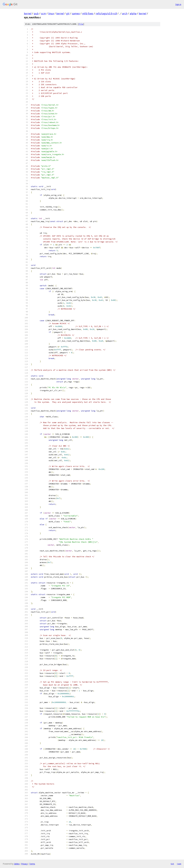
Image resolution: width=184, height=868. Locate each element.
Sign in (178, 4)
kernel (28, 13)
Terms (32, 864)
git (68, 13)
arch (125, 13)
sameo (76, 13)
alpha (133, 13)
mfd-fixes (88, 13)
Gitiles (17, 864)
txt (172, 864)
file (81, 24)
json (179, 864)
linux (51, 13)
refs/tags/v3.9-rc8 (106, 13)
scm (43, 13)
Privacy (24, 864)
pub (36, 13)
